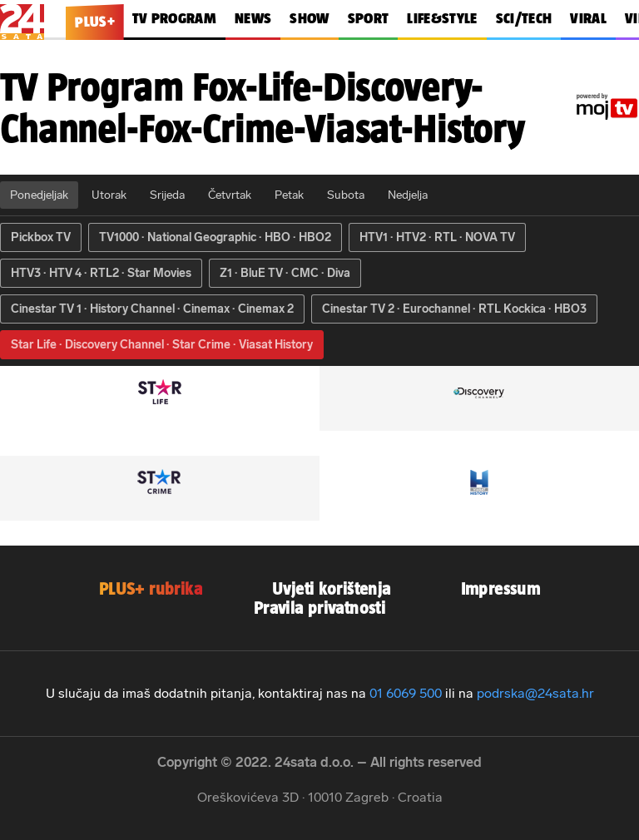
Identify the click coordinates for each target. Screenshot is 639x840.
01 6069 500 (406, 693)
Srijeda (167, 195)
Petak (289, 195)
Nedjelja (408, 195)
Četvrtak (230, 195)
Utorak (109, 195)
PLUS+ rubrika (151, 588)
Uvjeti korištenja (332, 588)
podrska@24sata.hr (535, 693)
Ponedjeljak (39, 195)
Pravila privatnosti (319, 608)
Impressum (501, 588)
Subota (346, 195)
